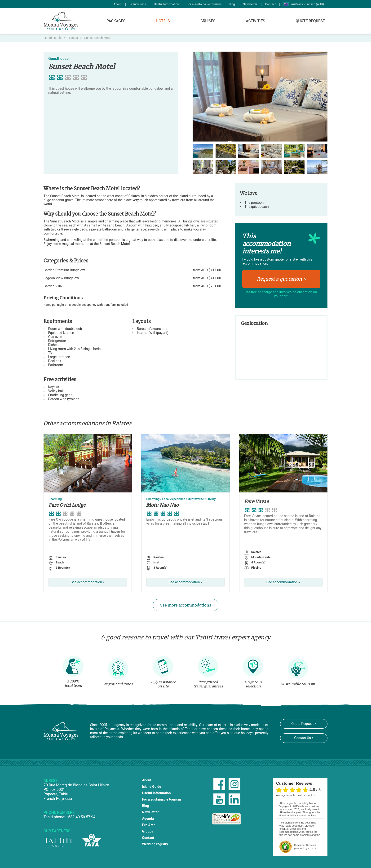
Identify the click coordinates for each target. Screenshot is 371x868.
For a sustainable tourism (204, 4)
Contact (271, 4)
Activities (255, 21)
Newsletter (250, 4)
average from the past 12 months (295, 795)
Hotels (163, 21)
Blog (232, 4)
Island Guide (138, 4)
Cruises (208, 21)
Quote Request (310, 21)
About (118, 4)
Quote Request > (304, 724)
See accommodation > (88, 582)
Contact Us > (304, 738)
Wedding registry (155, 844)
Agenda (148, 819)
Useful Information (167, 4)
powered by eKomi (305, 847)
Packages (116, 21)
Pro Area (149, 825)
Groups (148, 831)
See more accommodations (186, 605)
